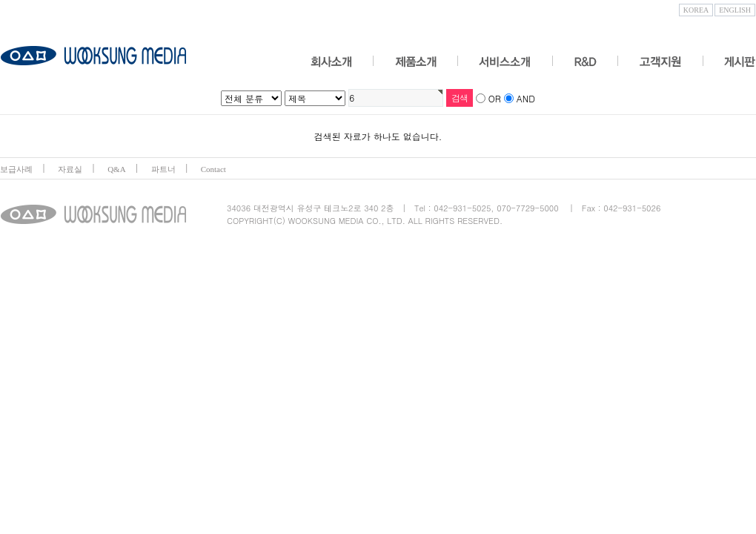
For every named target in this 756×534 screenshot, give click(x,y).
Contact (213, 169)
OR (495, 98)
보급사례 (16, 169)
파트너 (163, 169)
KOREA (696, 10)
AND (526, 98)
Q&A (116, 169)
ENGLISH (735, 10)
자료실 (70, 169)
